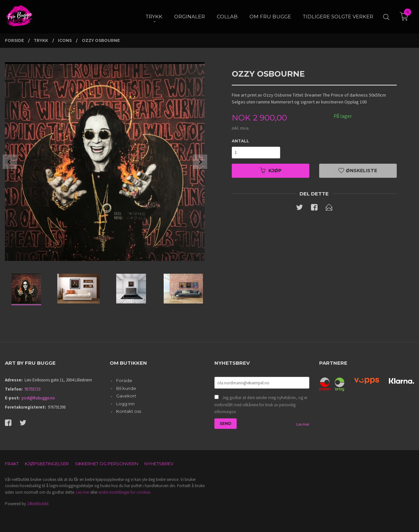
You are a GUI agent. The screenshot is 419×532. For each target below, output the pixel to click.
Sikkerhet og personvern (107, 464)
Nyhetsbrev (159, 464)
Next (200, 162)
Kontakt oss (129, 411)
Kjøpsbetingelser (47, 464)
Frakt (12, 464)
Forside (124, 380)
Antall (240, 141)
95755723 (32, 389)
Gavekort (126, 396)
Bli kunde (126, 388)
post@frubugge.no (38, 398)
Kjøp (271, 171)
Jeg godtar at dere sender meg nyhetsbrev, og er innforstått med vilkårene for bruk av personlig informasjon (261, 405)
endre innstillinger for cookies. (125, 492)
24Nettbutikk (38, 504)
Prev (10, 162)
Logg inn (125, 404)
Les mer (303, 424)
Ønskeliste (358, 171)
